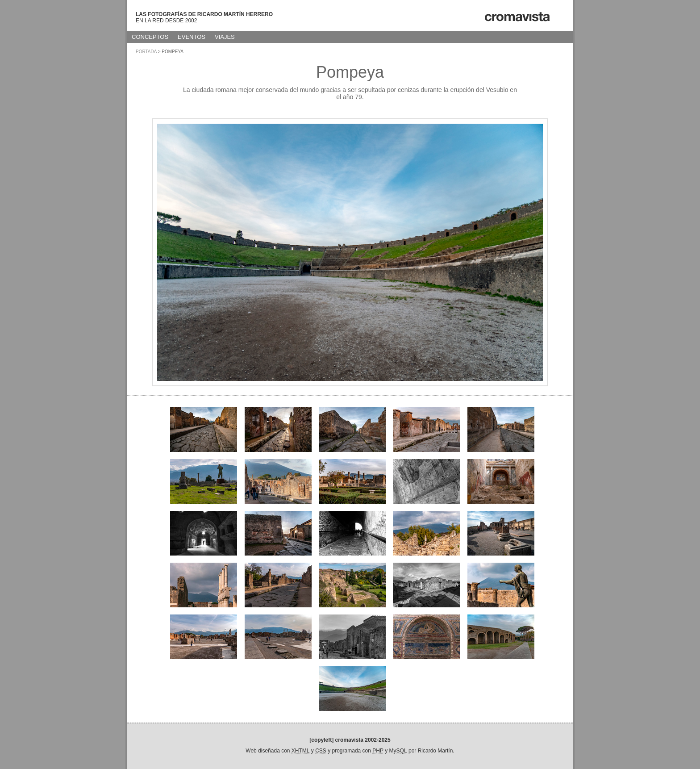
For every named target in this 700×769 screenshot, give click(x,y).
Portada (146, 52)
